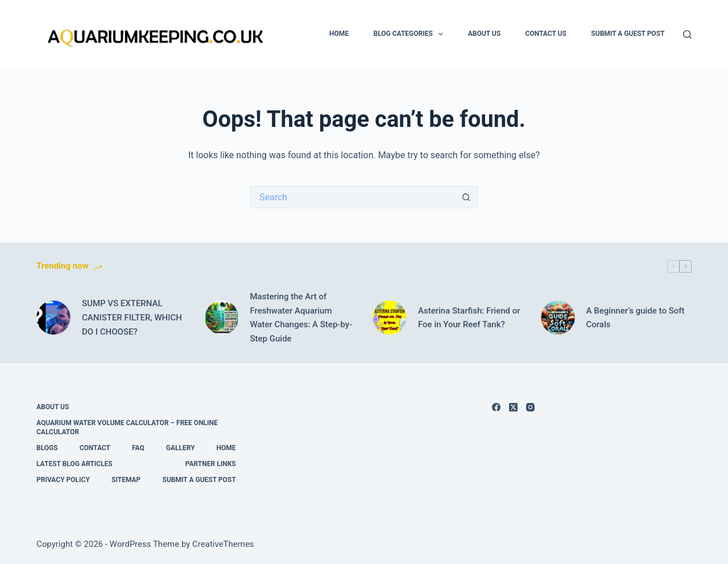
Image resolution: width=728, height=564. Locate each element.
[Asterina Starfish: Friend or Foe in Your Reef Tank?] (390, 318)
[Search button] (466, 197)
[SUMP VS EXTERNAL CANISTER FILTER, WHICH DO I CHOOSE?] (53, 318)
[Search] (687, 34)
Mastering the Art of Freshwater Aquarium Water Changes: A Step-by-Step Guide (301, 318)
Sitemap (126, 480)
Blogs (47, 448)
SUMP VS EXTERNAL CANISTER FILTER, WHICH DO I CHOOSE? (132, 318)
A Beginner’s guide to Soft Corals (636, 318)
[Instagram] (530, 407)
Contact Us (546, 34)
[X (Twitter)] (513, 407)
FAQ (138, 448)
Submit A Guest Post (628, 34)
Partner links (211, 464)
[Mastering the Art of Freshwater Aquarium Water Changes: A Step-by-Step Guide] (222, 318)
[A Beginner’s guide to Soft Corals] (558, 318)
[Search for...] (353, 197)
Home (339, 34)
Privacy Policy (63, 480)
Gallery (181, 448)
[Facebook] (496, 407)
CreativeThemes (223, 544)
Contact (95, 448)
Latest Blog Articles (75, 464)
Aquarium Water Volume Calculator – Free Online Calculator (127, 427)
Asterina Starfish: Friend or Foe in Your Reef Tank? (469, 318)
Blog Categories (411, 34)
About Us (484, 34)
